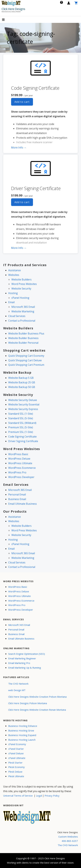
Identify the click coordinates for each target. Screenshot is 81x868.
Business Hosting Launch (22, 740)
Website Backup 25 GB (22, 382)
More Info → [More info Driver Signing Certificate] (19, 248)
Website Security (21, 289)
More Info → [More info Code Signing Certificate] (19, 148)
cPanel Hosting (20, 298)
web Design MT (17, 690)
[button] (6, 20)
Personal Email (17, 495)
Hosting (13, 293)
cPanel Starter (16, 749)
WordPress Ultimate (20, 463)
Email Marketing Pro (19, 663)
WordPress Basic (18, 454)
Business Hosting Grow (21, 730)
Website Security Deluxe (23, 400)
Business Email (17, 499)
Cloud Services (17, 316)
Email (11, 302)
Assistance (15, 270)
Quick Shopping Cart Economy (26, 356)
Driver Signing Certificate (36, 188)
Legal (39, 796)
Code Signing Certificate (35, 88)
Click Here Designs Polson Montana (28, 703)
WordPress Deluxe (19, 459)
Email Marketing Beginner (22, 658)
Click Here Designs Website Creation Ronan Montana (37, 710)
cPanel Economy (17, 744)
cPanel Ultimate (17, 758)
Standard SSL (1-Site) (21, 414)
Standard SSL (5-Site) (21, 418)
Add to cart (22, 102)
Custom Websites (68, 837)
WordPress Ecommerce (22, 468)
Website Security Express (23, 409)
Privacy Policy (52, 796)
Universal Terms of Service (18, 796)
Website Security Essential (24, 404)
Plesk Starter (15, 763)
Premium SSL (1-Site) (21, 432)
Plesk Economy (16, 767)
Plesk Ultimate (16, 776)
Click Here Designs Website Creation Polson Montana (37, 697)
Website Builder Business (23, 338)
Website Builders (21, 279)
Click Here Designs (13, 9)
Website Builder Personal (23, 343)
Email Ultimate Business (23, 504)
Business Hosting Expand (22, 735)
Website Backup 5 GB (21, 378)
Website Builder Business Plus (26, 333)
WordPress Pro (17, 472)
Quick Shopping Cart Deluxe (25, 360)
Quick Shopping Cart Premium (26, 365)
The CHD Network (18, 684)
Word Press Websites (24, 284)
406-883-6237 (70, 841)
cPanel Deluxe (16, 753)
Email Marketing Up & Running (25, 668)
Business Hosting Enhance (23, 726)
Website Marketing (23, 311)
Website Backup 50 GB (22, 387)
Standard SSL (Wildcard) (22, 423)
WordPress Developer (21, 477)
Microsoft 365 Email (23, 307)
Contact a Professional (22, 321)
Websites (14, 275)
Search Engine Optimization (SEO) (27, 654)
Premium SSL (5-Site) (21, 427)
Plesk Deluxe (15, 772)
